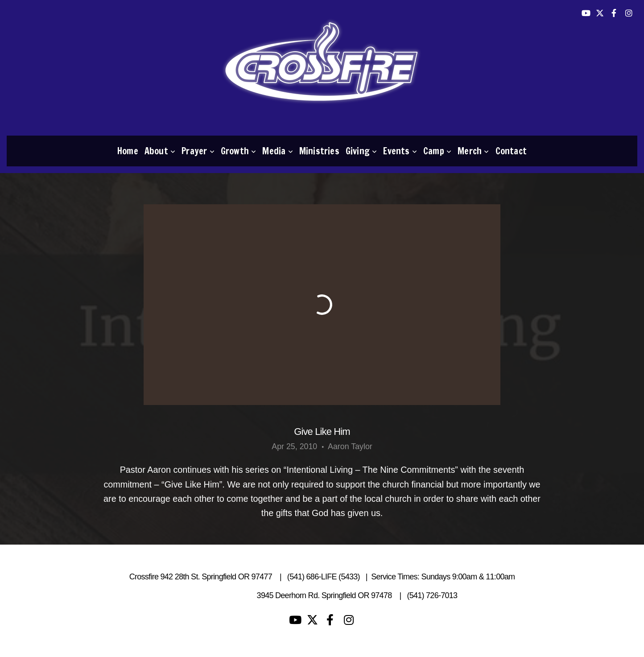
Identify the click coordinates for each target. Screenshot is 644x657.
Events (400, 151)
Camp (437, 151)
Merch (473, 151)
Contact (511, 151)
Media (277, 151)
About (160, 151)
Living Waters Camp (220, 595)
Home (128, 151)
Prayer (198, 151)
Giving (361, 151)
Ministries (319, 151)
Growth (239, 151)
